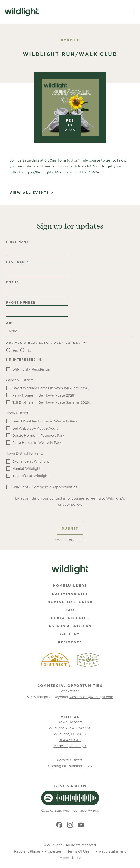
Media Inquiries (70, 618)
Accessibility (70, 858)
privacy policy (70, 505)
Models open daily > (70, 746)
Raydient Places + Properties (38, 851)
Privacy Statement (111, 851)
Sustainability (70, 594)
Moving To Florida (70, 602)
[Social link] (59, 825)
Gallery (70, 634)
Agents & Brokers (70, 626)
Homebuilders (70, 586)
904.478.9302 (70, 740)
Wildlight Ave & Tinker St (70, 728)
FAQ (70, 610)
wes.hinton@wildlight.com (91, 697)
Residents (70, 642)
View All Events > (31, 193)
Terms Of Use (78, 851)
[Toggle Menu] (130, 12)
